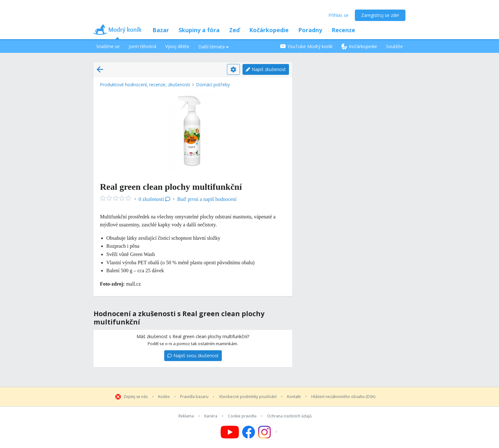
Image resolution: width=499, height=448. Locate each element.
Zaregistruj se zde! (380, 15)
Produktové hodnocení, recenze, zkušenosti (145, 85)
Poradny (310, 30)
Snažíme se (108, 46)
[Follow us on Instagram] (268, 432)
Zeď (234, 30)
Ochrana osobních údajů (289, 416)
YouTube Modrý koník (306, 46)
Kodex (164, 397)
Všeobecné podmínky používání (248, 397)
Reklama (186, 416)
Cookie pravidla (242, 416)
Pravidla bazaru (194, 397)
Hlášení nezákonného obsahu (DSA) (343, 397)
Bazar (161, 30)
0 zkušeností (155, 199)
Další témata (214, 47)
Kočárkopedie (269, 30)
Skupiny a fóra (199, 30)
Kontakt (294, 397)
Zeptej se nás (136, 397)
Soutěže (394, 46)
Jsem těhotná (142, 46)
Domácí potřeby (213, 85)
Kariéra (211, 416)
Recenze (343, 30)
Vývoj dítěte (177, 46)
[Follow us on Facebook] (249, 432)
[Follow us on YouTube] (230, 432)
